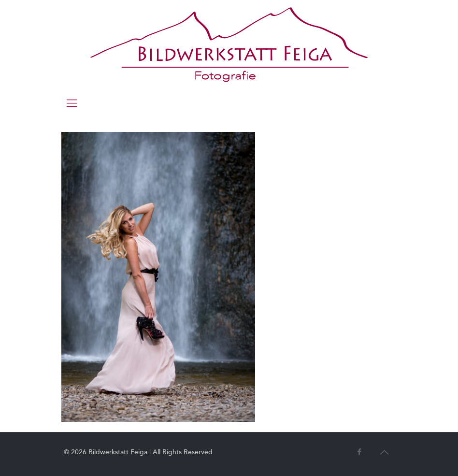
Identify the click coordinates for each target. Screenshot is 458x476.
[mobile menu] (72, 103)
